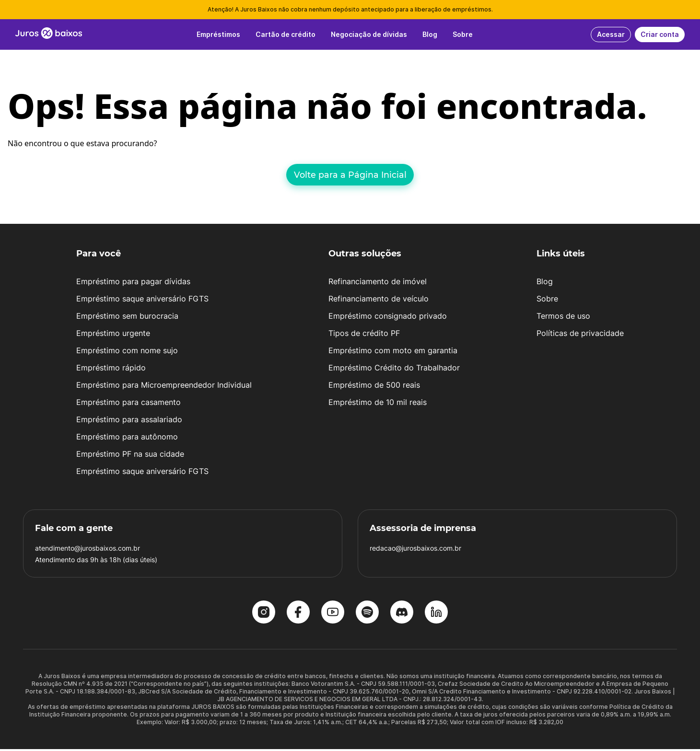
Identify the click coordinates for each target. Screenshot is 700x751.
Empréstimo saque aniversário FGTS (142, 300)
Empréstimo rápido (111, 370)
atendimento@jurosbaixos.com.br (87, 550)
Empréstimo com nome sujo (127, 352)
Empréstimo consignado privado (388, 318)
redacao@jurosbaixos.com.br (415, 550)
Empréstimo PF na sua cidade (130, 456)
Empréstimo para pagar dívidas (133, 283)
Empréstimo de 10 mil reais (378, 404)
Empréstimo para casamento (128, 404)
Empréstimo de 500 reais (374, 387)
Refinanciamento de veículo (379, 300)
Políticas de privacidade (580, 335)
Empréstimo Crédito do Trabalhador (394, 370)
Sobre (547, 300)
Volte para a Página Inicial (350, 175)
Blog (545, 283)
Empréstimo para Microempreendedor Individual (164, 387)
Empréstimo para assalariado (129, 421)
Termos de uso (563, 318)
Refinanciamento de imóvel (378, 283)
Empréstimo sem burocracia (127, 318)
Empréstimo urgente (113, 335)
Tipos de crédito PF (364, 335)
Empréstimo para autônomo (127, 439)
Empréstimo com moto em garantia (393, 352)
